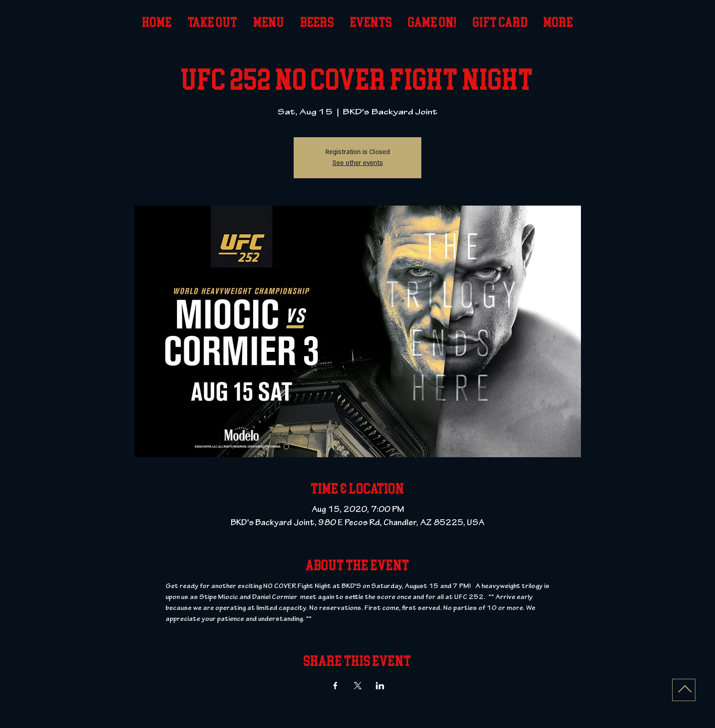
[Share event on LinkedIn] (380, 686)
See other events (358, 163)
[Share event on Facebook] (335, 686)
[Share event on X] (358, 686)
